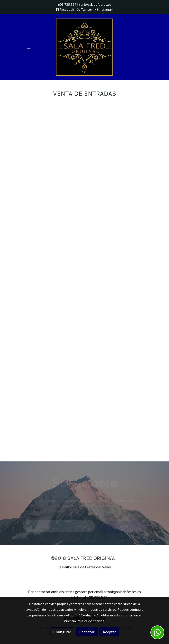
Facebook (65, 9)
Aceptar (109, 632)
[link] (84, 47)
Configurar (62, 632)
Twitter (84, 9)
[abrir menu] (29, 47)
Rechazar (87, 632)
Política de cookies (90, 621)
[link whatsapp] (157, 632)
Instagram (104, 9)
